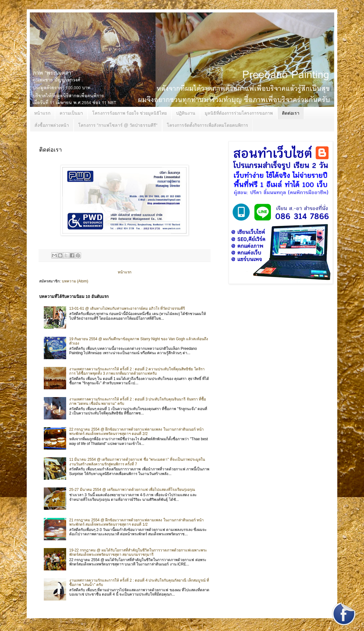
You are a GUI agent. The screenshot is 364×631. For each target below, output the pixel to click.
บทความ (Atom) (75, 281)
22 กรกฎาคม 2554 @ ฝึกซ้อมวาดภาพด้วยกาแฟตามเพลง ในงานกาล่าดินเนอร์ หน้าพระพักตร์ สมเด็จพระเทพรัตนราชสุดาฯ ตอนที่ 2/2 (136, 432)
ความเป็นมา (71, 113)
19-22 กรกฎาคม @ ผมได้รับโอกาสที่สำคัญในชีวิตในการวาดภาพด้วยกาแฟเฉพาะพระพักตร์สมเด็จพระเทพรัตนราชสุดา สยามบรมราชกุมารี (138, 552)
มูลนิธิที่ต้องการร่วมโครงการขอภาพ (239, 113)
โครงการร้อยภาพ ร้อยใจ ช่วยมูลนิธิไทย (130, 113)
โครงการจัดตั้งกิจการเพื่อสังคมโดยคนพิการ (207, 125)
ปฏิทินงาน (186, 113)
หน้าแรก (42, 113)
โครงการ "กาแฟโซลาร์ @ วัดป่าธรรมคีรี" (118, 125)
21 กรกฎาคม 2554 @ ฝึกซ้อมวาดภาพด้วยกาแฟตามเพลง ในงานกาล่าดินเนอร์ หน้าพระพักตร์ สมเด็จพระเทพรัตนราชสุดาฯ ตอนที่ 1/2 (136, 522)
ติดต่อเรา (291, 113)
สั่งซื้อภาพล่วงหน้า (52, 125)
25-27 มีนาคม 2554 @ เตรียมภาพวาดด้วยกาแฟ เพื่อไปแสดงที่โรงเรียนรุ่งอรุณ (132, 490)
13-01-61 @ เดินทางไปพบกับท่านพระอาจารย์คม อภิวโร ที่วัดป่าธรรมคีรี (127, 309)
